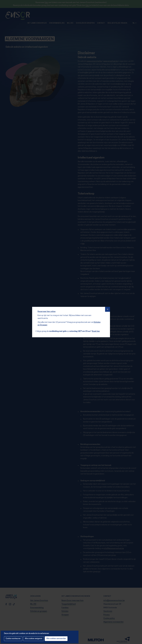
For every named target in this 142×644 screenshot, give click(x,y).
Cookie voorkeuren (13, 639)
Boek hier (96, 330)
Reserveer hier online (47, 310)
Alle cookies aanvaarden (56, 639)
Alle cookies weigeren (34, 639)
